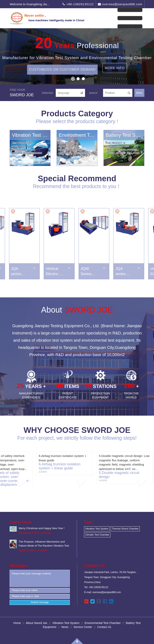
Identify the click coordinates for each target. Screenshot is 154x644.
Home (17, 623)
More (139, 93)
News (65, 627)
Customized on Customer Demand (62, 76)
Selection (48, 93)
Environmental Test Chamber (103, 623)
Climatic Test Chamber (97, 535)
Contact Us (104, 627)
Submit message (40, 602)
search (93, 93)
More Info (115, 62)
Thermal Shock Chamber (125, 529)
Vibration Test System (97, 529)
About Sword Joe (37, 623)
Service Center (83, 627)
